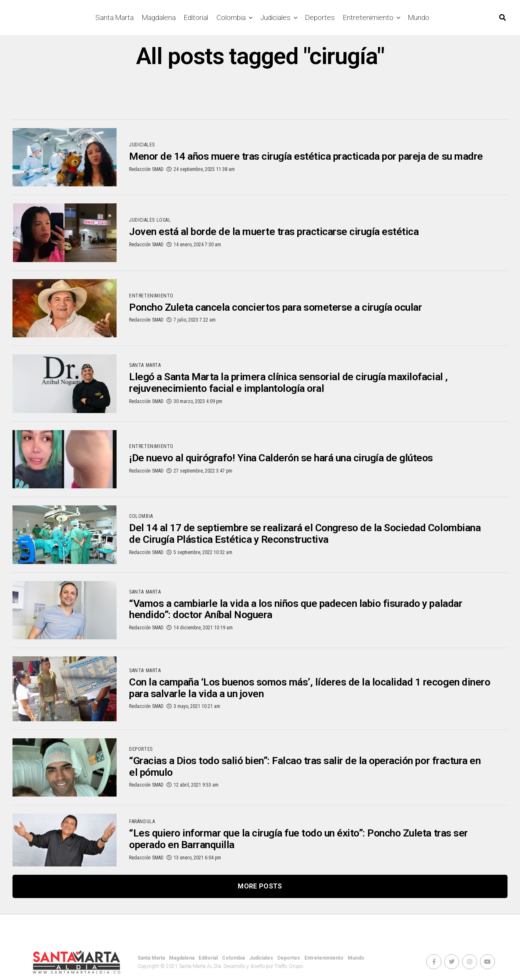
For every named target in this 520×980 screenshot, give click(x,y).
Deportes (320, 17)
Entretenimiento (368, 17)
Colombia (231, 17)
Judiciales (275, 17)
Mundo (419, 17)
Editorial (196, 17)
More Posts (260, 886)
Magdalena (159, 17)
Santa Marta (114, 17)
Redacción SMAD (146, 176)
